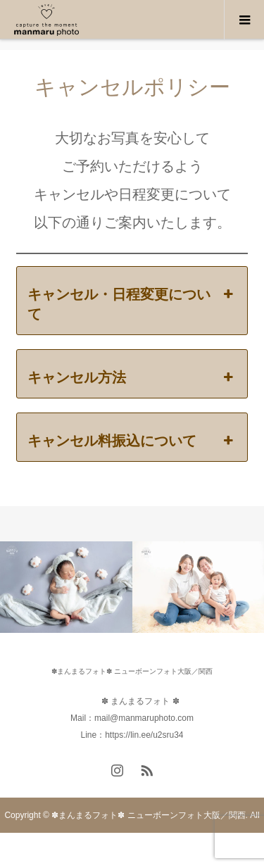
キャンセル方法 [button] (132, 377)
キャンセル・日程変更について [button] (132, 303)
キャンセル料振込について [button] (132, 441)
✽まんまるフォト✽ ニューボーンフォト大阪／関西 (132, 671)
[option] (66, 587)
